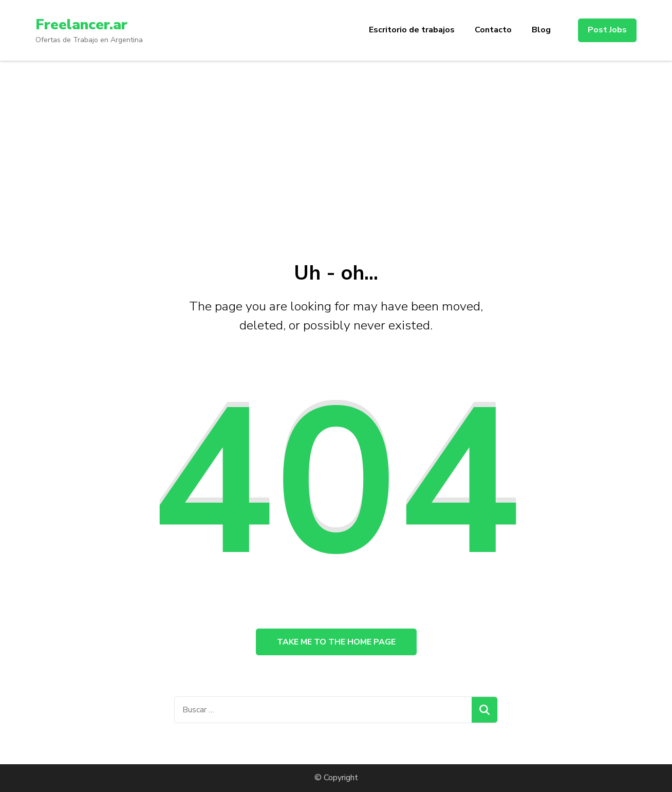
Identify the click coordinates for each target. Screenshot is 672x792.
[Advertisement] (336, 138)
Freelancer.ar (81, 25)
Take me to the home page (336, 642)
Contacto (493, 30)
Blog (541, 30)
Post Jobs (607, 30)
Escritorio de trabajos (412, 30)
